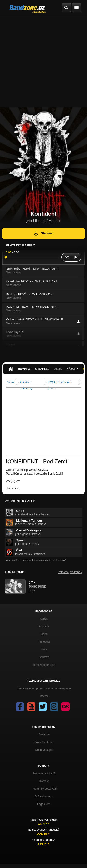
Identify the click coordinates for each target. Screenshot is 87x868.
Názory (72, 369)
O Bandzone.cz (44, 796)
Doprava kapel (44, 750)
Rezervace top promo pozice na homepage (44, 688)
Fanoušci (44, 642)
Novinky (24, 369)
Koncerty (44, 626)
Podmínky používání (44, 789)
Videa (11, 382)
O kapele (42, 369)
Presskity (44, 735)
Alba (58, 369)
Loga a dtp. (44, 804)
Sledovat (43, 233)
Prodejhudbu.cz (44, 742)
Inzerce (44, 696)
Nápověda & (44, 773)
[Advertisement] (43, 61)
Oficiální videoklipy (26, 383)
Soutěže (44, 657)
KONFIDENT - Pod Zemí (60, 383)
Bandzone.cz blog (44, 665)
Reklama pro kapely (70, 572)
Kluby (44, 649)
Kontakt (44, 781)
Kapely (44, 619)
